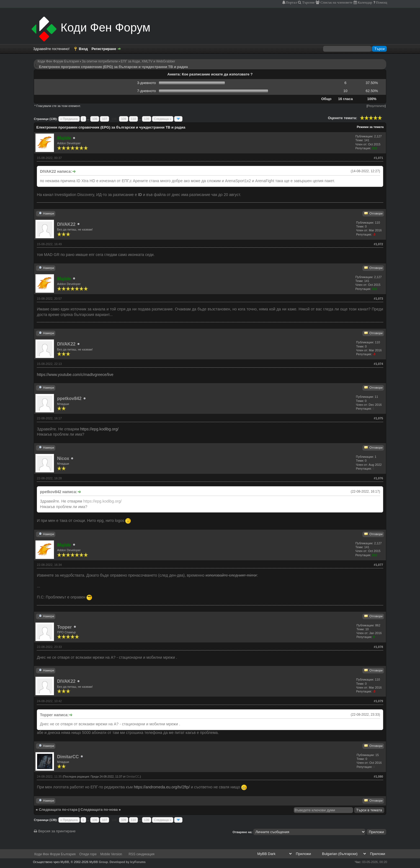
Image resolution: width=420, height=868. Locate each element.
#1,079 (378, 701)
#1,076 (378, 478)
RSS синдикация (141, 854)
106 (95, 119)
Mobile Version (111, 854)
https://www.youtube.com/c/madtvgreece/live (75, 375)
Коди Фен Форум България (58, 61)
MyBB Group (98, 862)
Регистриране (104, 49)
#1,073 (378, 299)
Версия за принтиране (55, 831)
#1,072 (378, 244)
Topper (64, 627)
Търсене (308, 2)
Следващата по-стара (58, 810)
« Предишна (69, 119)
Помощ (381, 2)
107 (104, 119)
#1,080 (378, 777)
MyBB (65, 862)
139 (146, 119)
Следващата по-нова (99, 810)
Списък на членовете (336, 2)
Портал (291, 2)
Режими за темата (370, 127)
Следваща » (163, 119)
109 (123, 119)
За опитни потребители (100, 61)
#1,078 (378, 647)
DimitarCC (68, 757)
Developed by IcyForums (128, 862)
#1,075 (378, 418)
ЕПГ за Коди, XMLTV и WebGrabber (148, 61)
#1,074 (378, 364)
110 (133, 119)
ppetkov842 (69, 398)
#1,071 (378, 158)
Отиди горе (88, 854)
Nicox (63, 458)
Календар (364, 2)
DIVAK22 (66, 224)
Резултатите (376, 106)
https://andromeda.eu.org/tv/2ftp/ (162, 787)
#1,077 (378, 565)
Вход (83, 49)
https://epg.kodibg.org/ (100, 429)
